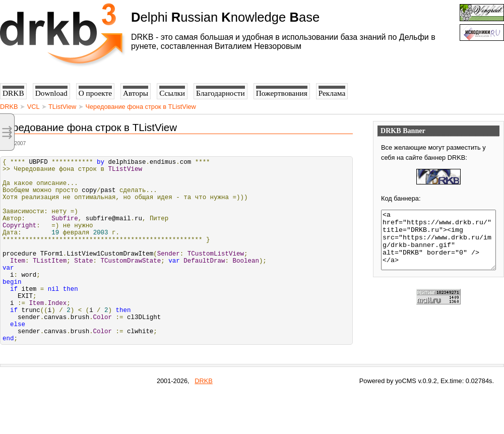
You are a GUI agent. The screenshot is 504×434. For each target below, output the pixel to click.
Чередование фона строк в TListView (140, 107)
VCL (33, 107)
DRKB (9, 107)
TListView (62, 107)
